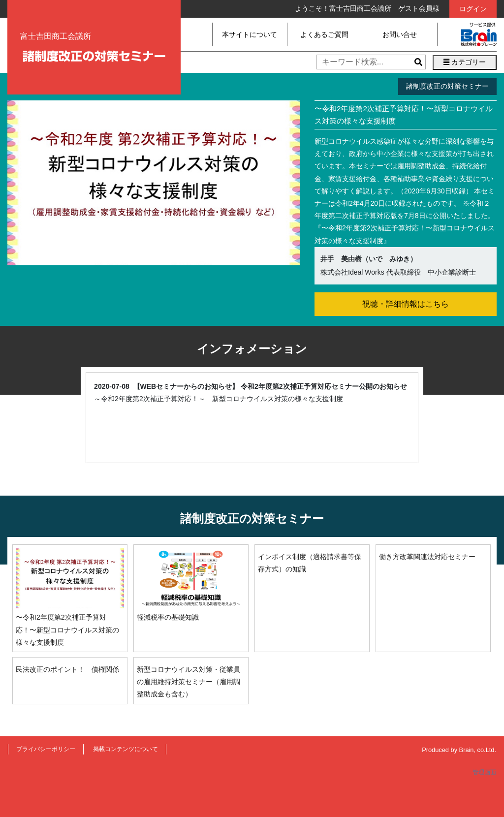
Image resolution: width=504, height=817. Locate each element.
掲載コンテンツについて (126, 749)
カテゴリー (465, 62)
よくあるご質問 (324, 34)
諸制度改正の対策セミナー (447, 86)
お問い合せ (400, 34)
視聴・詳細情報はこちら (406, 304)
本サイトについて (250, 34)
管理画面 (484, 772)
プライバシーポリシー (46, 749)
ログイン (473, 9)
